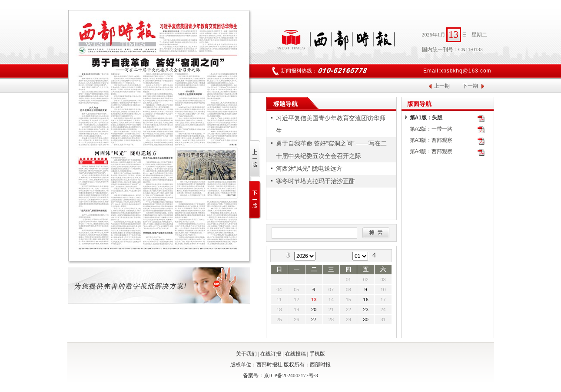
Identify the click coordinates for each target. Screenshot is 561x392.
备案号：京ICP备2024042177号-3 (280, 376)
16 (366, 300)
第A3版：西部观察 (431, 140)
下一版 (255, 200)
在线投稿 (295, 354)
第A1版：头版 (426, 118)
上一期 (442, 86)
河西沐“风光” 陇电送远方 (309, 168)
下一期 (470, 86)
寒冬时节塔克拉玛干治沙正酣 (315, 181)
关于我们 (246, 354)
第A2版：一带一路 (431, 129)
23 (366, 310)
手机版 (317, 354)
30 (366, 320)
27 (314, 320)
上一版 (255, 159)
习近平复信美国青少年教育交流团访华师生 (331, 124)
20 (314, 310)
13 (314, 300)
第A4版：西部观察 (431, 152)
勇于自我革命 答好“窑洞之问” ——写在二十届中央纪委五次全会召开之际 (331, 150)
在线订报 (271, 354)
